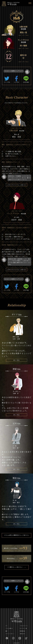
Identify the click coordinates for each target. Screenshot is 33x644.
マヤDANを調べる (9, 628)
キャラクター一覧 (23, 628)
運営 (6, 631)
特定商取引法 (22, 631)
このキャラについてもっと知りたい (17, 185)
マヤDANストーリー (24, 626)
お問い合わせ (22, 634)
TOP (6, 626)
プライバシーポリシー (10, 634)
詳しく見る (17, 360)
